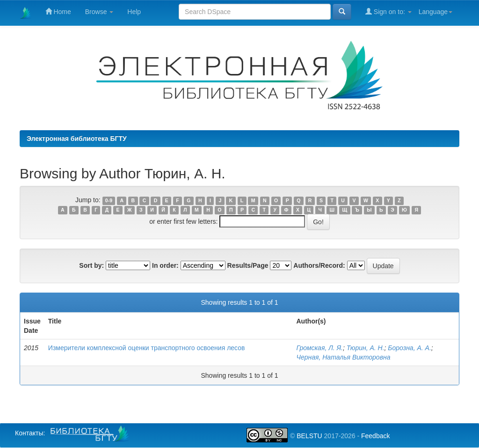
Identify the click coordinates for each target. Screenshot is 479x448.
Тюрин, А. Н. (366, 348)
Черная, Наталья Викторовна (344, 357)
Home (58, 11)
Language (435, 12)
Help (134, 12)
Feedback (375, 436)
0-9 (109, 200)
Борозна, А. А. (409, 348)
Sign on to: (388, 11)
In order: (165, 265)
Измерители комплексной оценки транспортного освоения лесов (147, 348)
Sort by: (91, 265)
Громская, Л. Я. (320, 348)
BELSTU (309, 436)
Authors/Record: (319, 265)
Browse (99, 12)
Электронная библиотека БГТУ (77, 139)
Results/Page (248, 265)
